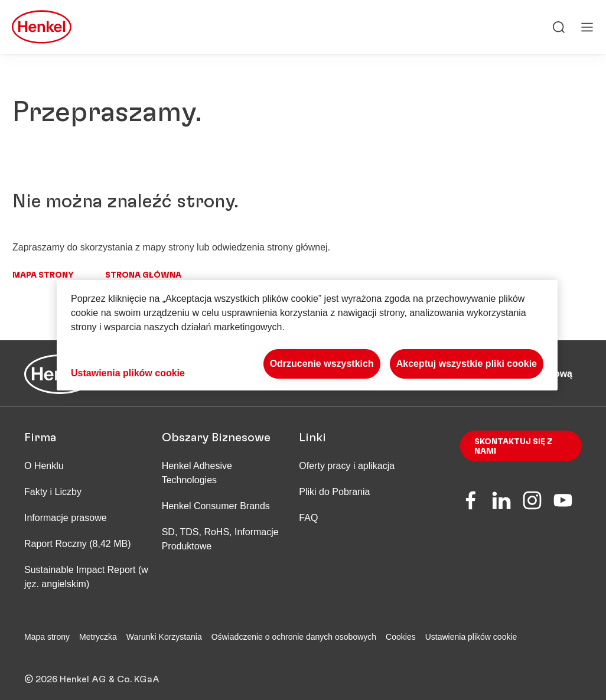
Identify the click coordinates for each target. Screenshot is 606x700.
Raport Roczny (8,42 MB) (78, 544)
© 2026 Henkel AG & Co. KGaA (92, 671)
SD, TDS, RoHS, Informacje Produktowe (220, 539)
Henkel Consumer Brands (216, 506)
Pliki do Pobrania (334, 492)
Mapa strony (43, 275)
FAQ (308, 518)
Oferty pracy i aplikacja (347, 466)
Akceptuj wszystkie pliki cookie (467, 364)
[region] (307, 335)
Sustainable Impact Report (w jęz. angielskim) (86, 577)
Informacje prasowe (66, 518)
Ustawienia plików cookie (471, 637)
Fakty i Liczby (53, 492)
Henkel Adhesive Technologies (197, 473)
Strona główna (143, 275)
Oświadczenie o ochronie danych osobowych (294, 637)
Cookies (401, 637)
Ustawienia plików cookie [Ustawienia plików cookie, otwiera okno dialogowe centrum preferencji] (128, 373)
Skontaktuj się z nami (513, 447)
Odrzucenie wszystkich (322, 364)
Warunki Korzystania (164, 637)
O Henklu (44, 466)
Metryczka (98, 637)
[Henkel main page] (42, 27)
